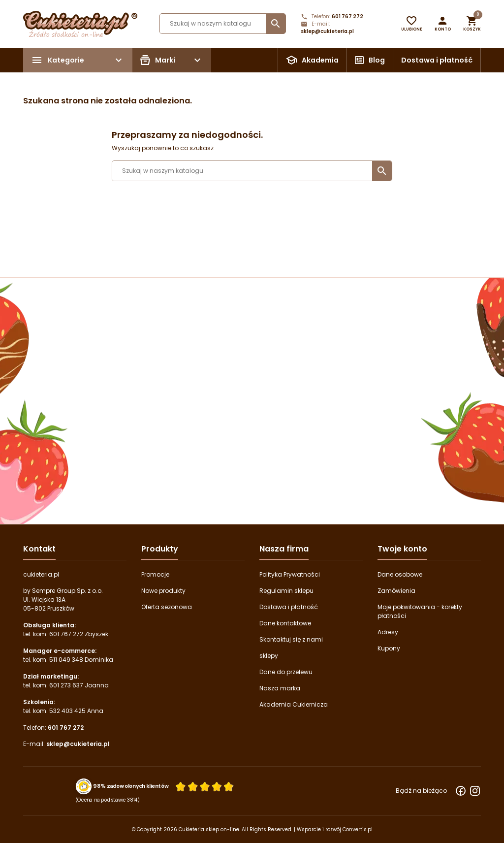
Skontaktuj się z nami (291, 639)
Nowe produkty (163, 591)
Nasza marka (280, 688)
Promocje (155, 574)
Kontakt (39, 549)
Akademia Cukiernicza (294, 704)
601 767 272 (347, 16)
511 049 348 (66, 660)
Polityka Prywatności (290, 574)
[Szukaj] (223, 24)
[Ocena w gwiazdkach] (205, 786)
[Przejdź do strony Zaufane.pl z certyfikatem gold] (84, 786)
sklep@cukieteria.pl (327, 31)
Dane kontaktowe (285, 623)
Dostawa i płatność (437, 60)
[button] (443, 24)
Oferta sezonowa (167, 607)
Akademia (320, 60)
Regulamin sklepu (286, 591)
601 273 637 (66, 685)
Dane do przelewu (286, 672)
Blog (377, 60)
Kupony (389, 648)
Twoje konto (402, 549)
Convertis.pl (358, 829)
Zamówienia (396, 591)
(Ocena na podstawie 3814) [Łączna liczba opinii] (108, 800)
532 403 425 (67, 711)
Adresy (388, 632)
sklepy (269, 656)
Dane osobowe (400, 574)
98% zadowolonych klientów (131, 786)
